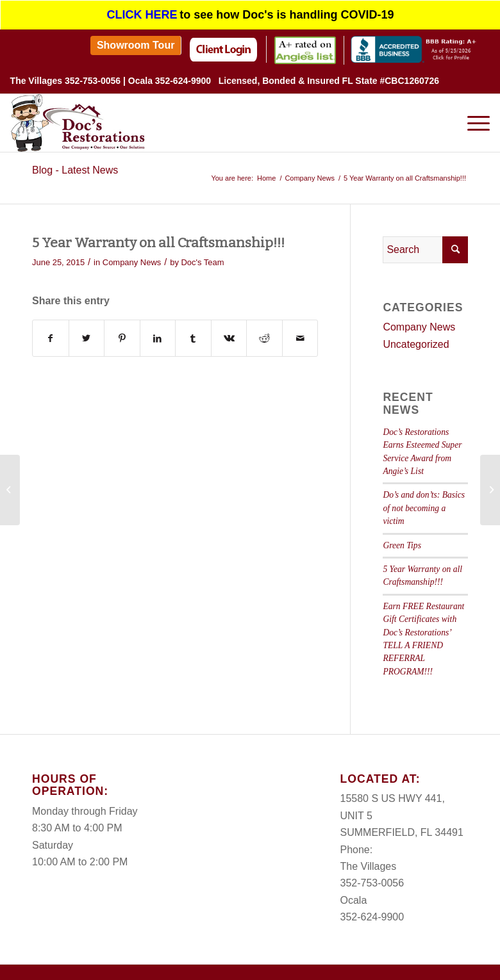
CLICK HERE (142, 11)
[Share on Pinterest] (122, 332)
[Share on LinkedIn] (158, 332)
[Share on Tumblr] (193, 332)
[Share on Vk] (229, 332)
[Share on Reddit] (264, 332)
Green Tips (402, 538)
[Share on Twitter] (87, 332)
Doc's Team (203, 256)
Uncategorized (416, 337)
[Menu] (472, 117)
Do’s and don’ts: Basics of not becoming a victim (424, 502)
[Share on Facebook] (51, 332)
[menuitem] (136, 39)
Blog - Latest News (75, 164)
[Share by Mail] (300, 332)
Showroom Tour (136, 39)
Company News (132, 256)
